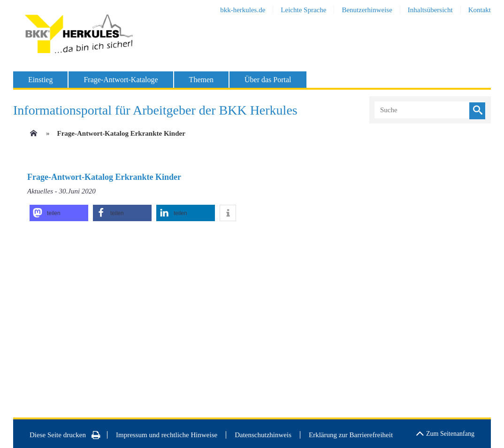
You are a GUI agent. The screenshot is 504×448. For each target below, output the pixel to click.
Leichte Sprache (303, 10)
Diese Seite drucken (65, 435)
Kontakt (480, 10)
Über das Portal (268, 80)
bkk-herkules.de (243, 10)
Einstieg (40, 80)
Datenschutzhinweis (263, 435)
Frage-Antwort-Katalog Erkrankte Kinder (121, 133)
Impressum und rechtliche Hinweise (167, 435)
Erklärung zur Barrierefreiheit (351, 435)
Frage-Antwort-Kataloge (121, 80)
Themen (201, 80)
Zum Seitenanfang (445, 432)
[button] (59, 213)
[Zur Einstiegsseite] (33, 136)
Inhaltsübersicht (430, 10)
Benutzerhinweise (367, 10)
